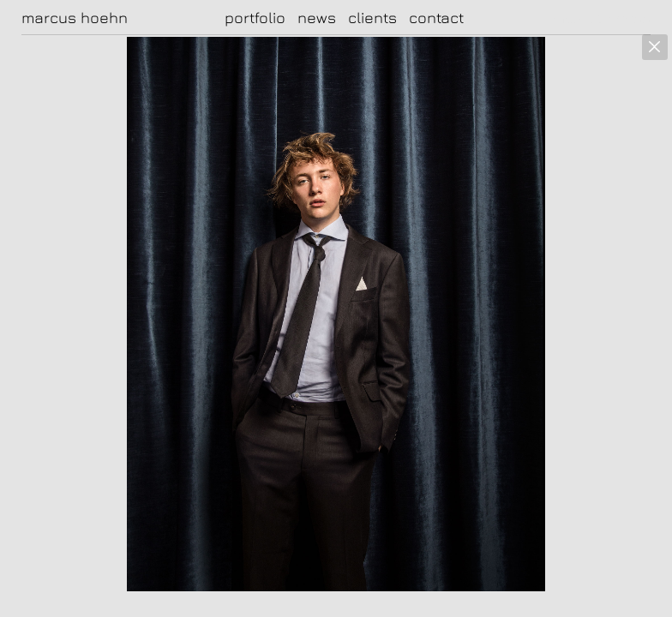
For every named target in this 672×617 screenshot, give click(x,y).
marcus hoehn (75, 18)
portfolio (255, 18)
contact (436, 18)
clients (372, 18)
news (317, 18)
